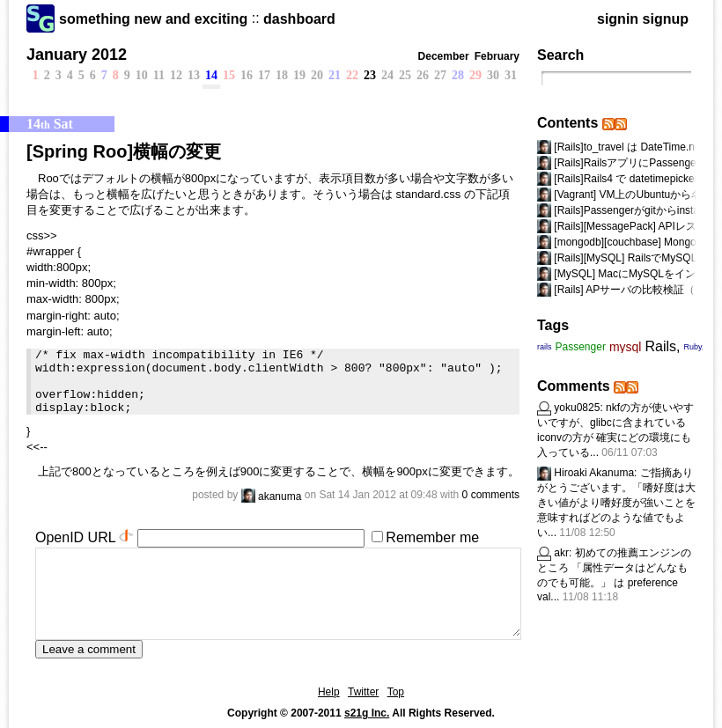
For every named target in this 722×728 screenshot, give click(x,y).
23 (370, 75)
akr (561, 553)
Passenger (581, 347)
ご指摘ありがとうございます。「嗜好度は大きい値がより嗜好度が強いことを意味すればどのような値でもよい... (616, 503)
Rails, (662, 346)
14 (211, 75)
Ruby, (693, 347)
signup (666, 19)
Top (396, 692)
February (497, 56)
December (444, 56)
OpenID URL (75, 537)
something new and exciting (153, 19)
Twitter (363, 692)
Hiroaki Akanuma (594, 473)
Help (329, 692)
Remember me (432, 537)
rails (545, 347)
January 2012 (77, 55)
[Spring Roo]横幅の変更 (124, 151)
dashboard (299, 19)
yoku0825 (577, 408)
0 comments (491, 495)
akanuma (272, 496)
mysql (626, 347)
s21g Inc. (367, 713)
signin (618, 19)
